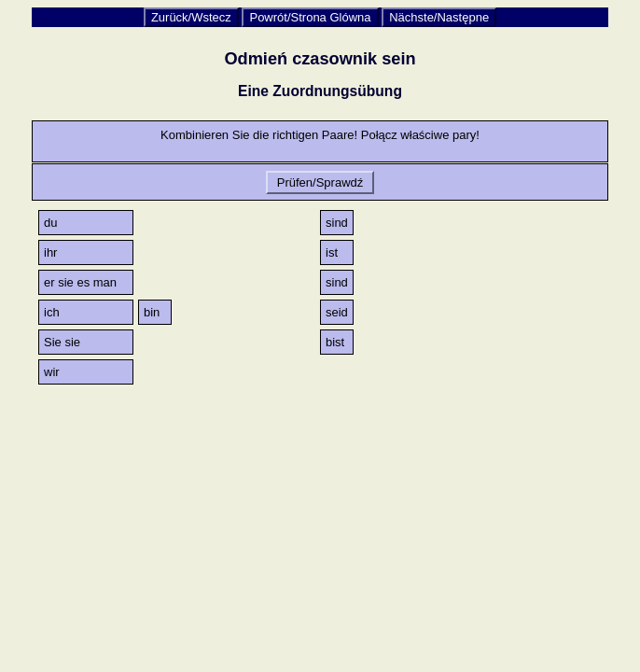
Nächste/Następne (439, 17)
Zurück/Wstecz (191, 17)
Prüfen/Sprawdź (320, 182)
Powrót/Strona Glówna (310, 17)
